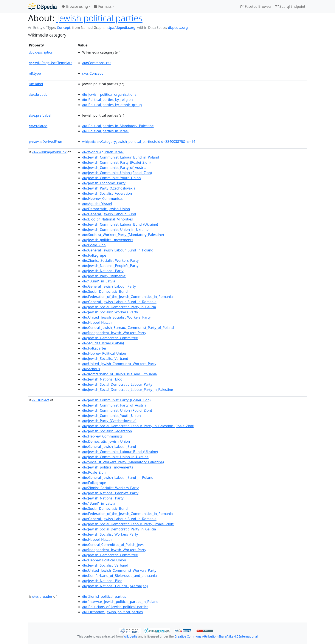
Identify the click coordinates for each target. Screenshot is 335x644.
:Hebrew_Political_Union (104, 353)
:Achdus (91, 369)
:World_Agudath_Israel (103, 152)
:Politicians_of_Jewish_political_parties (115, 607)
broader (39, 94)
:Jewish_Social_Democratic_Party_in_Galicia (119, 307)
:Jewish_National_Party (103, 271)
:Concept (93, 73)
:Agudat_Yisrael (97, 204)
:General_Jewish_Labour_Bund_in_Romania (119, 302)
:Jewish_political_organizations (109, 94)
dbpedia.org (178, 28)
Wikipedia (130, 636)
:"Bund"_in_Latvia (99, 281)
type (35, 73)
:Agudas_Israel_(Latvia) (103, 343)
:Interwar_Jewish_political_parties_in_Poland (120, 602)
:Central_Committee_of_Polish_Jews (113, 545)
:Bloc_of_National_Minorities (108, 219)
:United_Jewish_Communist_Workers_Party (119, 364)
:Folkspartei (94, 348)
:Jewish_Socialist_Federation (107, 193)
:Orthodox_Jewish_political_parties (112, 612)
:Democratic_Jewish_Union (106, 209)
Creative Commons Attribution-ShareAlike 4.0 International (216, 636)
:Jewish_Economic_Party (104, 183)
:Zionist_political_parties (104, 596)
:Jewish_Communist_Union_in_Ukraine (115, 230)
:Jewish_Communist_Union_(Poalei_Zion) (117, 173)
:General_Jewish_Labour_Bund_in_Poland (118, 250)
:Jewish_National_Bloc (102, 379)
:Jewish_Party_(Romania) (104, 276)
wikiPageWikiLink (49, 152)
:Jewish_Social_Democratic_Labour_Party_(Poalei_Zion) (128, 524)
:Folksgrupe (94, 255)
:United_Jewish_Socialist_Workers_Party (116, 317)
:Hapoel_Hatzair (98, 322)
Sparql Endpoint (290, 6)
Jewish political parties (100, 18)
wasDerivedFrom (46, 142)
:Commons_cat (97, 63)
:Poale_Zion (94, 245)
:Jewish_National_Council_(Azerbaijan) (115, 586)
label (36, 84)
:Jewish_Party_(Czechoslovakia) (109, 188)
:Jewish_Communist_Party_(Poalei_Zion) (116, 162)
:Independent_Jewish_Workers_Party (114, 333)
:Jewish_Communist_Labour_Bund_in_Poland (121, 157)
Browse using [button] (75, 6)
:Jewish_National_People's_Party (110, 266)
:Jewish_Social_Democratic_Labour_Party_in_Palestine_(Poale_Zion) (138, 426)
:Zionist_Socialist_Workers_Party (110, 260)
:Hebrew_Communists (102, 199)
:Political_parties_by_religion (108, 100)
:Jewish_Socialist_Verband (105, 359)
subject (41, 400)
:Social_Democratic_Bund (105, 291)
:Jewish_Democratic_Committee (110, 338)
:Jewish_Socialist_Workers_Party (110, 312)
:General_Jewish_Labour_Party (109, 286)
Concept (64, 28)
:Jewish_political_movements (108, 240)
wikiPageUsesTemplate (51, 63)
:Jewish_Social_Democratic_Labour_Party (117, 384)
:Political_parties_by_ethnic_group (112, 105)
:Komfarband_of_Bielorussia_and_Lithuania (119, 374)
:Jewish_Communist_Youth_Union (112, 178)
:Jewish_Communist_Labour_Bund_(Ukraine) (120, 224)
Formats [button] (103, 6)
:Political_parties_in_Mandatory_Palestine (118, 126)
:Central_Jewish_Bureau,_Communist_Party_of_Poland (128, 328)
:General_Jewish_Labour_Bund (109, 214)
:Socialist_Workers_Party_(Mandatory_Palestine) (123, 235)
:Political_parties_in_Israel (105, 131)
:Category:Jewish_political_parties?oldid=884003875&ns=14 (139, 142)
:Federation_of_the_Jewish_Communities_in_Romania (127, 297)
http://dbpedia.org (120, 28)
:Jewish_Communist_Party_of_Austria (114, 168)
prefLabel (40, 115)
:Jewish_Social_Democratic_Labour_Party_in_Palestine (128, 390)
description (41, 52)
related (38, 126)
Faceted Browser (256, 6)
